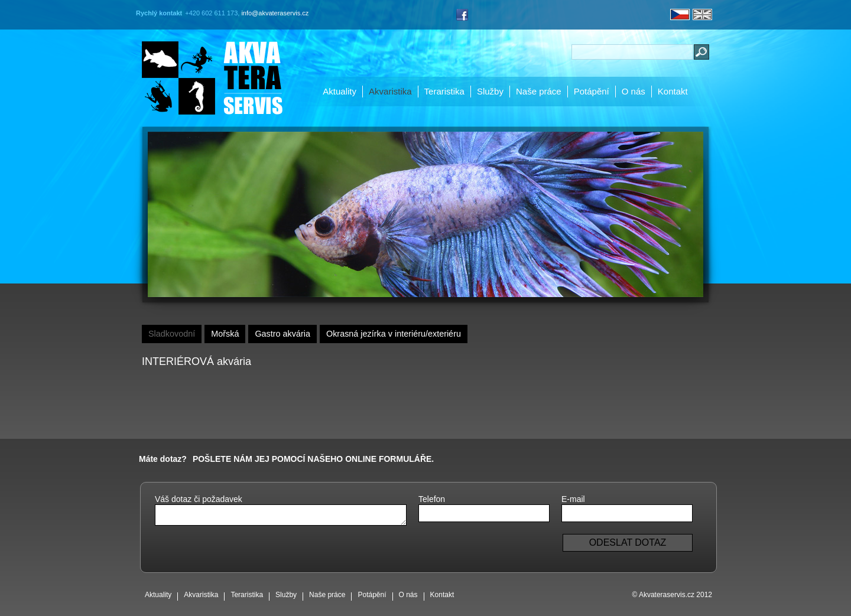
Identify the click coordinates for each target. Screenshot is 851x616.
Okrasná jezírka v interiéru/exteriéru (394, 334)
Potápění (592, 91)
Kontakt (673, 91)
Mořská (225, 334)
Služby (490, 91)
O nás (634, 91)
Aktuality (340, 91)
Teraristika (444, 91)
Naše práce (539, 91)
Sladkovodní (172, 334)
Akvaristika (390, 91)
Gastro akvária (282, 334)
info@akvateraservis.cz (275, 13)
